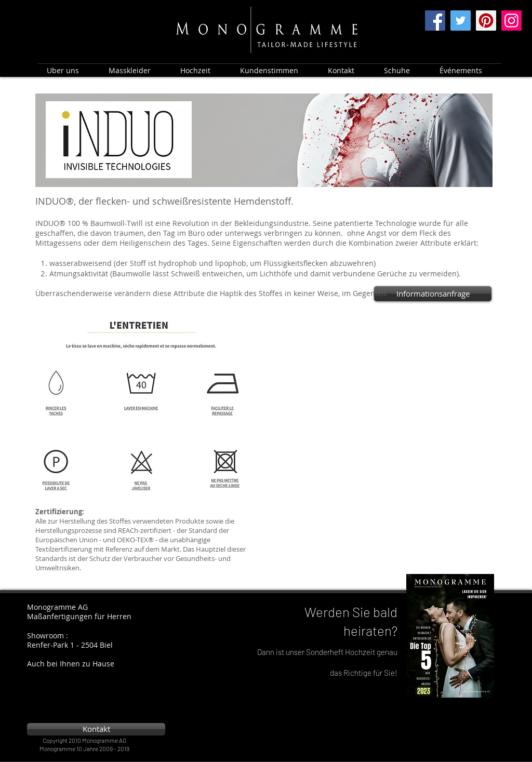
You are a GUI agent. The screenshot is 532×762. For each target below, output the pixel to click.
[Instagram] (511, 21)
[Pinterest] (486, 21)
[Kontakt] (96, 729)
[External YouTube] (386, 376)
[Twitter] (461, 21)
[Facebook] (435, 21)
